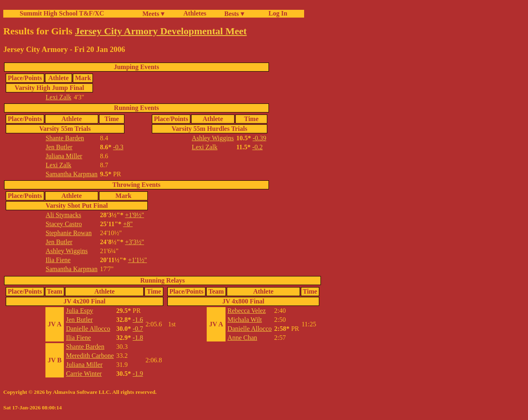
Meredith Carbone (90, 356)
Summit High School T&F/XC (62, 13)
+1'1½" (138, 260)
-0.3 (118, 147)
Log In (276, 13)
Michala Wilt (245, 320)
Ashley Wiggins (213, 138)
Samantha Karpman (72, 174)
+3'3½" (135, 242)
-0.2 (257, 147)
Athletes (195, 13)
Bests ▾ (234, 14)
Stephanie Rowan (69, 233)
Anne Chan (242, 338)
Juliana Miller (64, 156)
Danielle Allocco (88, 329)
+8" (128, 224)
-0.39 (259, 138)
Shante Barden (65, 138)
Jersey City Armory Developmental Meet (161, 31)
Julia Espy (79, 311)
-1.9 (138, 374)
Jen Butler (59, 147)
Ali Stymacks (64, 215)
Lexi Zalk (59, 97)
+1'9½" (135, 215)
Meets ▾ (153, 14)
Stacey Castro (64, 224)
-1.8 (138, 338)
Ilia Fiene (58, 260)
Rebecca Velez (247, 311)
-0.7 (138, 329)
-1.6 (138, 320)
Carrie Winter (84, 374)
